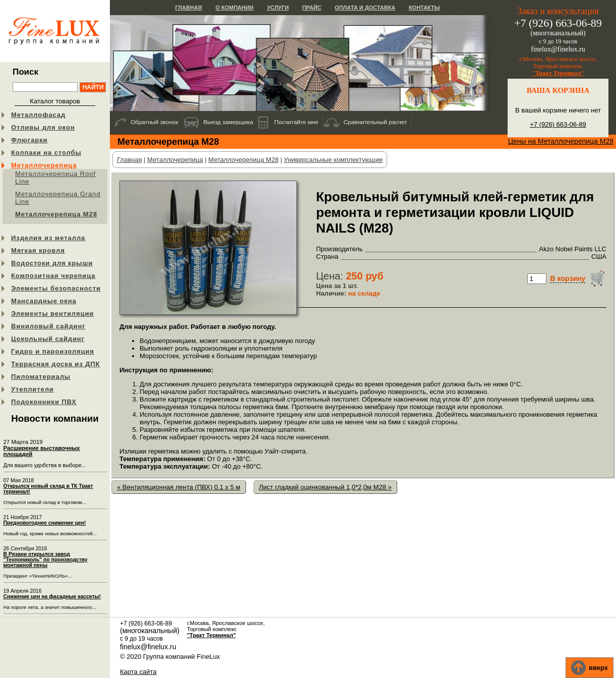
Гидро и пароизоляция (53, 351)
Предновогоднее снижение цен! (45, 523)
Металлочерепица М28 (56, 214)
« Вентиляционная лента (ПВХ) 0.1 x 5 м (179, 487)
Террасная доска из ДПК (55, 364)
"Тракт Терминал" (558, 73)
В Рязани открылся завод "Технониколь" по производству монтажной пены (46, 560)
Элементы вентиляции (52, 314)
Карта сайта (138, 672)
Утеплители (33, 389)
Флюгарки (29, 140)
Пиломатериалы (41, 377)
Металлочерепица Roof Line (55, 178)
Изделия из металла (48, 238)
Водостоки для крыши (52, 263)
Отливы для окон (43, 127)
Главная (188, 8)
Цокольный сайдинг (48, 339)
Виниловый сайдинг (48, 326)
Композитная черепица (53, 276)
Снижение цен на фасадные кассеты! (52, 597)
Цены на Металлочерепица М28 (561, 141)
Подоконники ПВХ (44, 402)
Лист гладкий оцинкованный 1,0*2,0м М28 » (325, 487)
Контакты (424, 8)
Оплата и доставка (365, 8)
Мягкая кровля (38, 250)
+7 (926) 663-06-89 (558, 124)
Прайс (312, 8)
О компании (234, 8)
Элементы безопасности (56, 288)
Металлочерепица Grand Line (58, 198)
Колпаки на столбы (46, 153)
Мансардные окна (44, 301)
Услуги (278, 8)
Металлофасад (38, 115)
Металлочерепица (44, 165)
